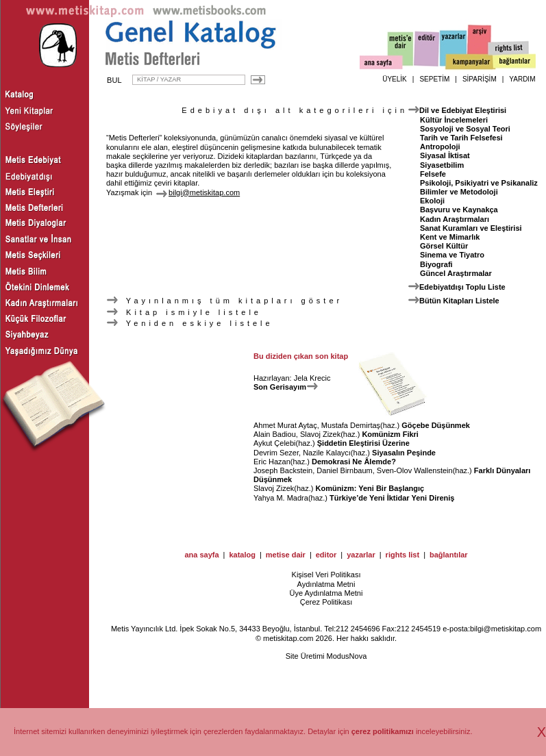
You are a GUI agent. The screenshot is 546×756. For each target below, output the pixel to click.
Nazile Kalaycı (327, 453)
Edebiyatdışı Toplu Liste (462, 287)
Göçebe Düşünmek (436, 425)
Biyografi (436, 264)
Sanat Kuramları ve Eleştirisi (471, 228)
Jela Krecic (312, 378)
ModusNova (347, 656)
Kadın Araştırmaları (455, 219)
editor (326, 555)
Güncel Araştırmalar (456, 273)
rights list (403, 555)
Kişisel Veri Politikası (326, 575)
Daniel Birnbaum (344, 470)
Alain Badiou (275, 434)
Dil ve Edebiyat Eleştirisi (463, 110)
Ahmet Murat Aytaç (285, 425)
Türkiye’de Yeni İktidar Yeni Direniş (392, 498)
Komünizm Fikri (390, 434)
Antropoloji (440, 147)
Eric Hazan (272, 462)
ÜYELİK (395, 79)
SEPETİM (434, 79)
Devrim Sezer (276, 453)
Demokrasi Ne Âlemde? (354, 462)
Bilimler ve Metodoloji (459, 192)
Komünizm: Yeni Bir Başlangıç (370, 488)
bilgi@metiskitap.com (506, 629)
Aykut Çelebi (275, 443)
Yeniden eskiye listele (190, 323)
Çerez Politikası (326, 602)
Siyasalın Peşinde (404, 453)
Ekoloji (432, 201)
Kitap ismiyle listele (184, 312)
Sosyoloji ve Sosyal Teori (465, 129)
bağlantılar (449, 555)
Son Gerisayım (286, 387)
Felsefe (433, 174)
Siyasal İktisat (445, 155)
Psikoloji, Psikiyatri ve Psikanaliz (479, 183)
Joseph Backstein (283, 470)
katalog (242, 555)
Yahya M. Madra (281, 498)
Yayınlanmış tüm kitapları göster (224, 301)
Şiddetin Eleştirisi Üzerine (363, 443)
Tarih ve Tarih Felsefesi (461, 138)
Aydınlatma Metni (326, 584)
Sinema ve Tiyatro (452, 255)
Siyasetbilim (442, 165)
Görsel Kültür (444, 246)
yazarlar (361, 555)
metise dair (286, 555)
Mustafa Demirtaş (351, 425)
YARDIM (522, 79)
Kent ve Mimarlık (450, 237)
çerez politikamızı (383, 731)
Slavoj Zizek (320, 434)
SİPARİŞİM (480, 79)
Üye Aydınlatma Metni (326, 593)
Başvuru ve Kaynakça (459, 210)
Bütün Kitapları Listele (459, 301)
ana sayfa (201, 555)
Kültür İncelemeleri (454, 120)
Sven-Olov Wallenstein (415, 470)
